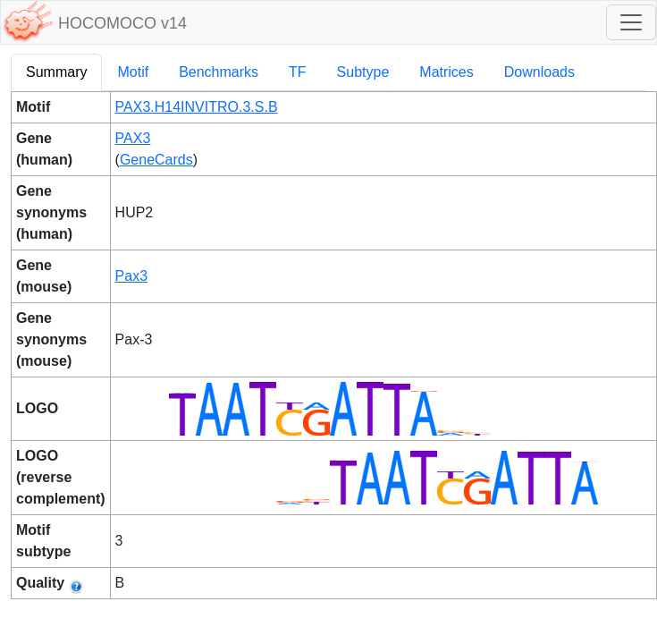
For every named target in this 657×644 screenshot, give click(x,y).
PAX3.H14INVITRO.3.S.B (197, 107)
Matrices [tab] (446, 72)
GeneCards (156, 160)
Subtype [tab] (363, 72)
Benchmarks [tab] (219, 72)
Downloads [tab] (539, 72)
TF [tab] (298, 72)
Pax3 (131, 276)
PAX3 (133, 138)
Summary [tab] (56, 72)
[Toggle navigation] (631, 22)
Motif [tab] (133, 72)
